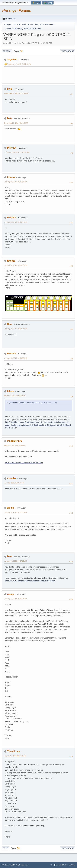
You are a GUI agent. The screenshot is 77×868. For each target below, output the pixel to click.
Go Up (5, 848)
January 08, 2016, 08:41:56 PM (18, 152)
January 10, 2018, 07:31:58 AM (16, 512)
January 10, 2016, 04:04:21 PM (16, 329)
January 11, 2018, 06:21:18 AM (16, 599)
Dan (9, 118)
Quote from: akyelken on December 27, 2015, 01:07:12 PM (33, 403)
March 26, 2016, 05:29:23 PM (15, 396)
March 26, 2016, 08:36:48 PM (15, 445)
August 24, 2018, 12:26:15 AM (15, 756)
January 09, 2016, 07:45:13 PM (16, 222)
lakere (10, 391)
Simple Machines (22, 865)
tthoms (11, 177)
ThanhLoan (13, 751)
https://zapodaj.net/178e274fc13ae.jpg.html (24, 462)
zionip (10, 508)
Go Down (7, 51)
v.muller (12, 478)
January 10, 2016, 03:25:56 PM (16, 265)
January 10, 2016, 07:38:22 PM (16, 358)
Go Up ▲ (72, 865)
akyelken (12, 60)
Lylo (9, 89)
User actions (68, 51)
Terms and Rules (61, 865)
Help (52, 865)
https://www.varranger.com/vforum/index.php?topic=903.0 (30, 581)
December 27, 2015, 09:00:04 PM (16, 123)
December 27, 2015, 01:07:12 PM (19, 64)
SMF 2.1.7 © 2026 (8, 865)
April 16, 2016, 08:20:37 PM (14, 483)
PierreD (11, 148)
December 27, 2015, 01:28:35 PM (16, 94)
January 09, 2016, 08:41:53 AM (16, 182)
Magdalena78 (15, 441)
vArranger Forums (16, 10)
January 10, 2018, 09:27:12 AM (16, 561)
